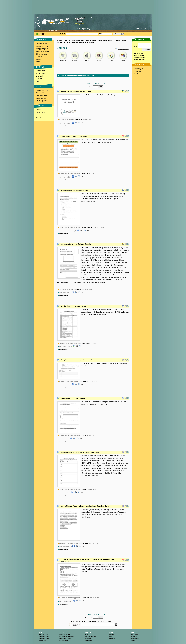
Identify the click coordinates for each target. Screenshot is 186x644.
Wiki (37, 81)
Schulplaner (43, 640)
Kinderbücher (61, 42)
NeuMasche (89, 640)
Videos (38, 62)
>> (107, 84)
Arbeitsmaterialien (42, 46)
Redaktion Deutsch (123, 49)
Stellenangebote (41, 101)
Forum (87, 60)
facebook (111, 634)
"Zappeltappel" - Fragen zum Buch (73, 398)
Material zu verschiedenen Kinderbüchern (81, 42)
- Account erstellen (139, 53)
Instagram (111, 638)
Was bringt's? (40, 112)
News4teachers (41, 98)
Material (75, 60)
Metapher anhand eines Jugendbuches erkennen (79, 360)
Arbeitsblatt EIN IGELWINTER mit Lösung (76, 91)
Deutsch (88, 40)
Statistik (39, 118)
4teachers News (44, 638)
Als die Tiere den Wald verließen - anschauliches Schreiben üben (85, 506)
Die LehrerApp (64, 640)
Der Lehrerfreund (91, 636)
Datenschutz (135, 638)
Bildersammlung (41, 54)
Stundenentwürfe (42, 44)
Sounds (38, 59)
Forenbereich (40, 71)
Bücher (123, 60)
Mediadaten (40, 115)
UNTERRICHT (41, 40)
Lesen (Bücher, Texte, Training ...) (104, 40)
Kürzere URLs (41, 93)
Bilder (99, 60)
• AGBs (135, 74)
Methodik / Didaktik (42, 51)
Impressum (134, 634)
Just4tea (39, 79)
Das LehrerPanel (65, 634)
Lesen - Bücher (121, 40)
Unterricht (67, 40)
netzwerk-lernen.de (65, 638)
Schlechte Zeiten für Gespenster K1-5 (74, 190)
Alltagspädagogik (42, 49)
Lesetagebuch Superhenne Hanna (73, 306)
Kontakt (38, 110)
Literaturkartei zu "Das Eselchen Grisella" (76, 244)
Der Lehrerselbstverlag (67, 636)
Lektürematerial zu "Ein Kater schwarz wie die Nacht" (80, 452)
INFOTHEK (40, 67)
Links (111, 60)
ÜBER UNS (40, 106)
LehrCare (88, 638)
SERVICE (40, 86)
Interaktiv (39, 57)
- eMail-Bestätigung (139, 57)
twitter (110, 636)
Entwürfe (63, 60)
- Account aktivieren (139, 59)
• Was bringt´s (138, 69)
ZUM (87, 634)
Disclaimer (134, 636)
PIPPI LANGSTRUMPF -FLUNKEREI (74, 136)
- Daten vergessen (139, 55)
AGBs (133, 640)
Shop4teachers (42, 90)
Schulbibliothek (41, 73)
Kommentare (63, 126)
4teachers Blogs (41, 95)
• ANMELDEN (138, 71)
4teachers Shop (44, 634)
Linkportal (39, 76)
